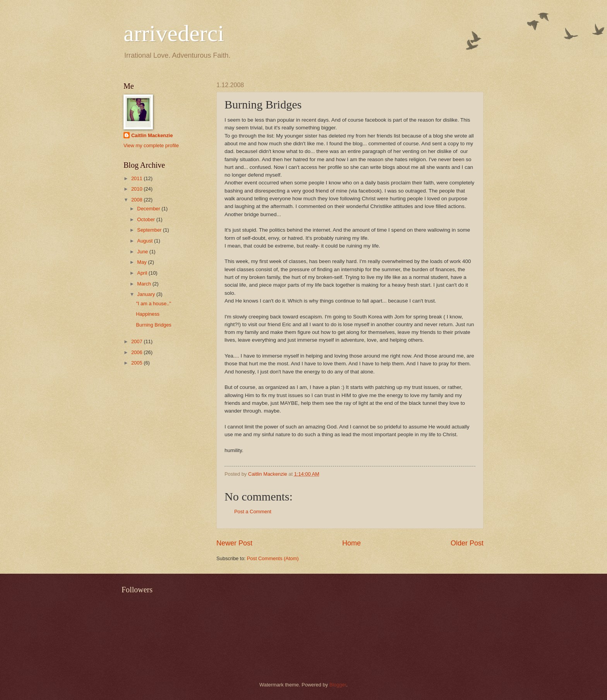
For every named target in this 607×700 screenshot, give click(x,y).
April (143, 273)
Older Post (467, 543)
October (147, 219)
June (143, 252)
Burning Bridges (154, 325)
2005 (137, 363)
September (150, 230)
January (147, 294)
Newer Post (234, 543)
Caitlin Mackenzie (152, 135)
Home (352, 543)
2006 (137, 352)
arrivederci (174, 33)
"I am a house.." (153, 304)
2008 (137, 200)
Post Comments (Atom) (273, 558)
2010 (137, 189)
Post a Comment (253, 512)
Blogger (338, 685)
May (142, 262)
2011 (137, 178)
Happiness (148, 314)
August (146, 241)
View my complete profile (151, 145)
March (145, 284)
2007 (137, 341)
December (149, 209)
